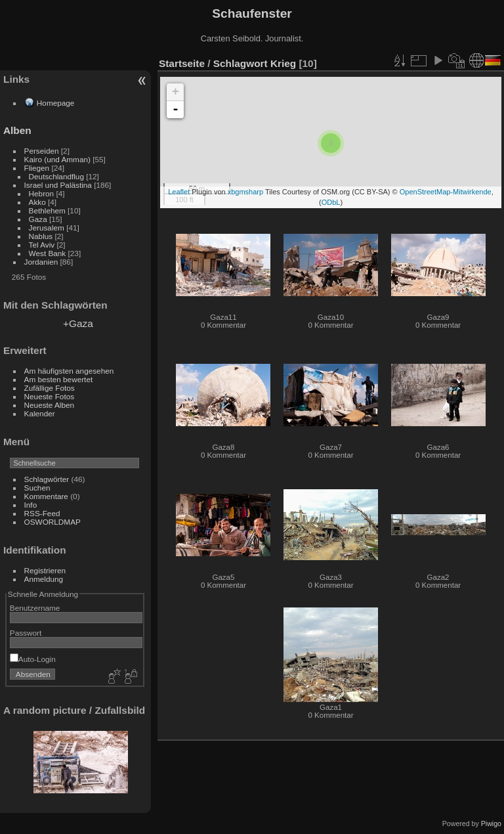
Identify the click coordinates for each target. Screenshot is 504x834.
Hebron (42, 193)
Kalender (40, 413)
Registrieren (45, 570)
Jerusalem (47, 228)
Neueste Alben (50, 405)
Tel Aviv (42, 245)
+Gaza (78, 323)
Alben (17, 130)
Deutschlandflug (56, 176)
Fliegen (37, 168)
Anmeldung (44, 579)
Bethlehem (47, 210)
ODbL (331, 202)
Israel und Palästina (58, 185)
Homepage (56, 103)
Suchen (37, 488)
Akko (37, 202)
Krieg (283, 63)
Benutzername (35, 608)
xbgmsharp (245, 192)
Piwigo (491, 823)
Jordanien (41, 262)
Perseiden (42, 151)
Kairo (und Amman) (57, 159)
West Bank (48, 253)
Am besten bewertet (59, 379)
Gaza (38, 219)
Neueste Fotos (50, 396)
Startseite (182, 63)
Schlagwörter (47, 479)
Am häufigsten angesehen (69, 371)
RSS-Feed (42, 513)
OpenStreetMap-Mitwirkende (446, 192)
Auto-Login (33, 659)
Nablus (41, 236)
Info (31, 505)
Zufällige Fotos (50, 388)
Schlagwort (241, 63)
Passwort (26, 633)
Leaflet (179, 192)
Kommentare (46, 496)
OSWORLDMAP (52, 522)
